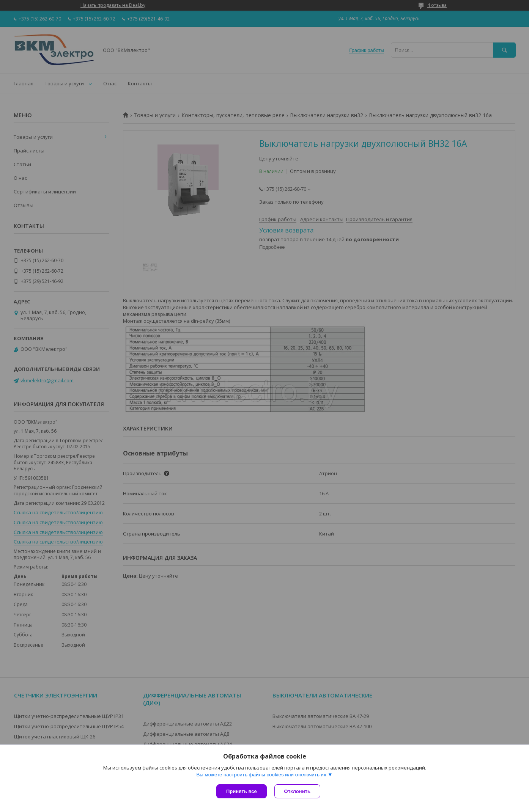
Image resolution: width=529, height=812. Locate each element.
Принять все (242, 791)
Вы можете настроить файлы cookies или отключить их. (262, 775)
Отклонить (297, 791)
